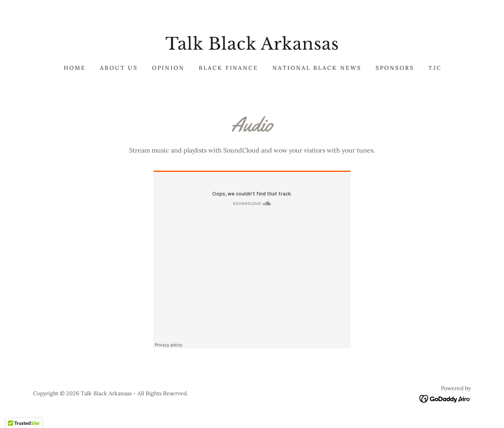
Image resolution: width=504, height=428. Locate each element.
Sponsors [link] (395, 68)
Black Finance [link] (229, 68)
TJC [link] (435, 68)
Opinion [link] (168, 68)
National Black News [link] (317, 68)
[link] (252, 47)
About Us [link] (119, 68)
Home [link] (75, 68)
